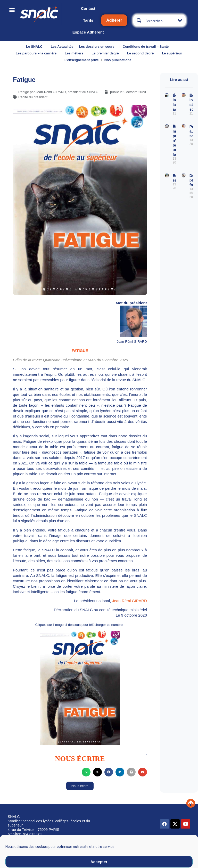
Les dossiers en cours (98, 47)
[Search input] (161, 20)
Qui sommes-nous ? (18, 850)
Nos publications (119, 60)
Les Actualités (62, 47)
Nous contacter (43, 847)
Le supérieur (172, 53)
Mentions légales (112, 847)
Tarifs (88, 20)
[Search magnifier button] (139, 20)
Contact (88, 8)
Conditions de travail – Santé (147, 47)
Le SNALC (36, 47)
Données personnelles (160, 846)
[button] (86, 772)
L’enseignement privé (82, 60)
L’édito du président (33, 97)
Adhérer (114, 20)
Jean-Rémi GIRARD (130, 601)
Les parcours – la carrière (37, 53)
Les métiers (75, 53)
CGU (133, 846)
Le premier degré (106, 53)
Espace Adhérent (88, 32)
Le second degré (142, 53)
